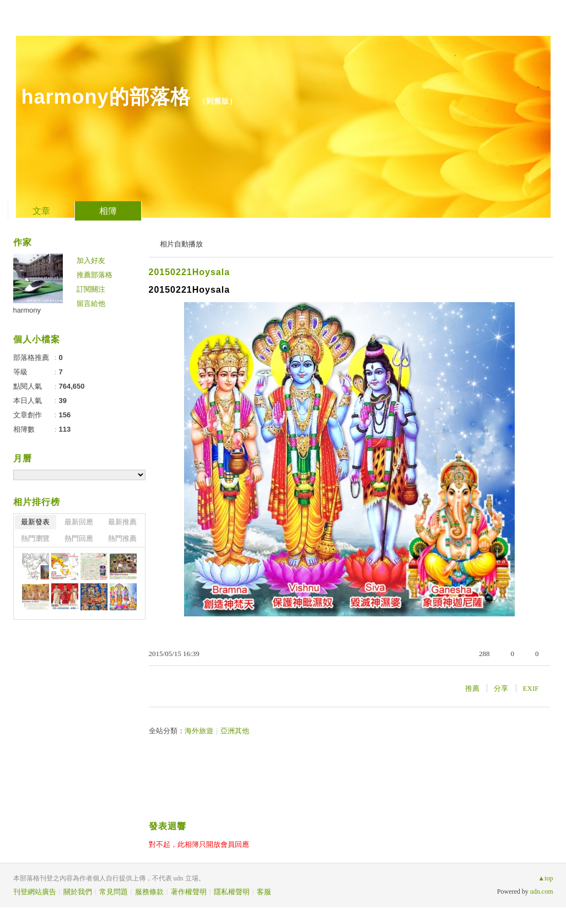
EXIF (531, 688)
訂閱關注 (91, 289)
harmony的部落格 (106, 97)
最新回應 (79, 522)
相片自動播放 (181, 244)
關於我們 (78, 892)
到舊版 (218, 101)
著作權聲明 (189, 892)
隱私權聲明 (232, 892)
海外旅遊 (199, 731)
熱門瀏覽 (35, 538)
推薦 (472, 688)
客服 (264, 892)
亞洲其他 (235, 731)
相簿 (108, 211)
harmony (27, 310)
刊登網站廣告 (35, 892)
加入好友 (91, 260)
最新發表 (35, 522)
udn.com (542, 891)
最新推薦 (122, 522)
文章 (41, 211)
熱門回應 (79, 538)
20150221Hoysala (190, 272)
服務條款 (149, 892)
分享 (501, 688)
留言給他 (91, 303)
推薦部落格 (95, 275)
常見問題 (114, 892)
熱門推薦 (122, 538)
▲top (545, 878)
